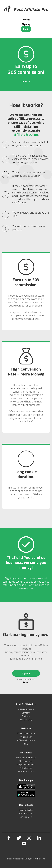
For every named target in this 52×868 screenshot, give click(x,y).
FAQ (26, 744)
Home (26, 19)
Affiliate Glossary (26, 813)
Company (26, 713)
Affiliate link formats (26, 740)
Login (26, 29)
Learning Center (26, 810)
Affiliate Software (26, 709)
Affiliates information (26, 733)
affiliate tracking (26, 134)
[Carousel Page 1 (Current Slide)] (23, 82)
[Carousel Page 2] (26, 82)
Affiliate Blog (26, 817)
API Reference (26, 768)
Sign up (26, 24)
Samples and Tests (26, 771)
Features (26, 716)
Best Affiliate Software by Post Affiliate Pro (26, 859)
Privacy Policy (26, 720)
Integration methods (26, 765)
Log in (26, 682)
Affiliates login (26, 737)
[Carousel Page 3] (29, 82)
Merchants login (26, 761)
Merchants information (26, 758)
